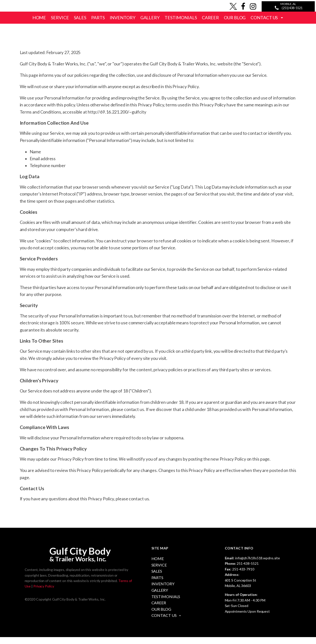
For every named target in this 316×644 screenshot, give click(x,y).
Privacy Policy (44, 593)
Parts (98, 18)
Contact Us (267, 18)
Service (60, 18)
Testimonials (181, 18)
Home (39, 18)
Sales (80, 18)
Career (210, 18)
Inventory (123, 18)
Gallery (150, 18)
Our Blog (235, 18)
